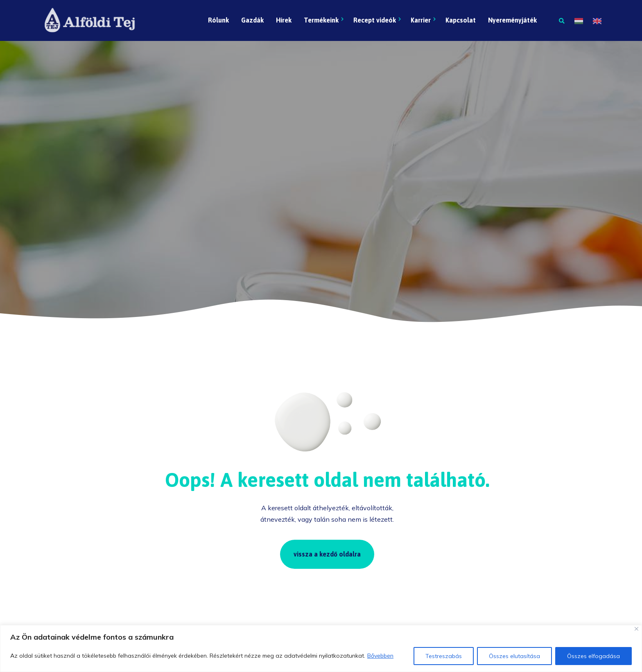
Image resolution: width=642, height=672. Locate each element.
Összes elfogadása (593, 656)
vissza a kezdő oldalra (327, 554)
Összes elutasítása (514, 656)
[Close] (636, 629)
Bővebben (380, 656)
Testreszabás (444, 656)
